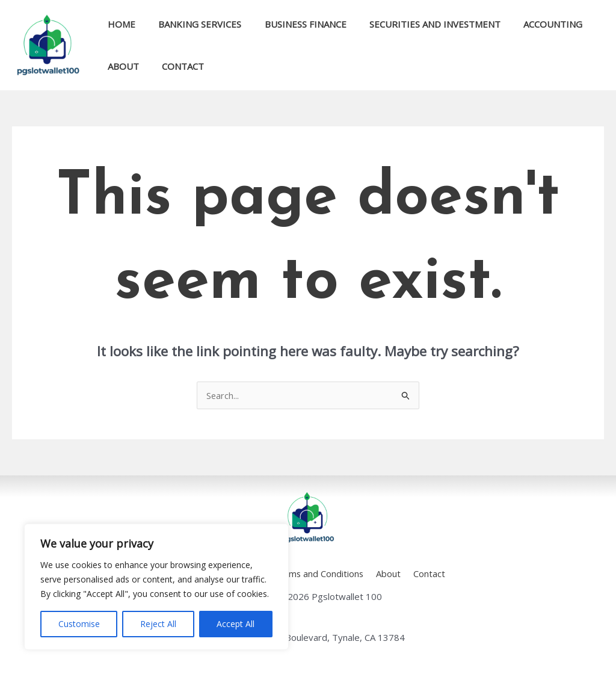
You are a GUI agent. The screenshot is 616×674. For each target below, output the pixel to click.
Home (119, 24)
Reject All (158, 624)
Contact (176, 66)
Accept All (236, 624)
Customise (79, 624)
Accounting (531, 24)
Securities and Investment (417, 24)
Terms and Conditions (321, 574)
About (121, 66)
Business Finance (293, 24)
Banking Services (192, 24)
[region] (156, 587)
